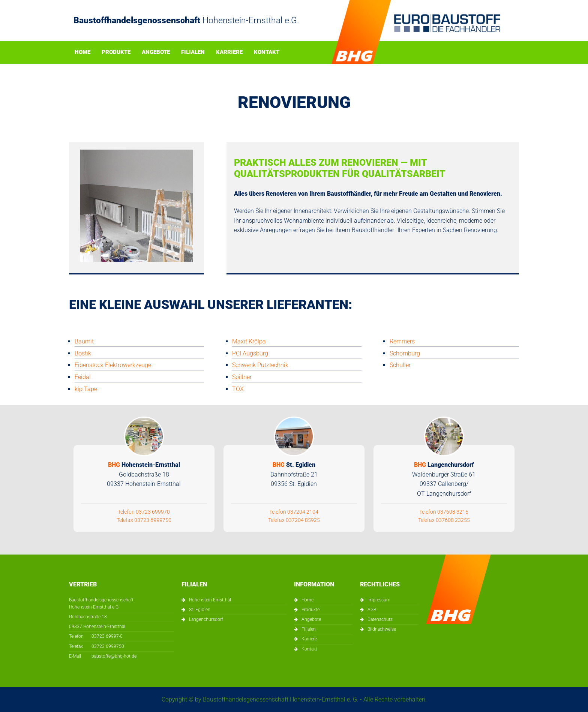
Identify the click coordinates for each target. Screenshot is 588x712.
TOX (238, 389)
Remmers (402, 341)
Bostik (83, 353)
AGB (372, 610)
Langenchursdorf (206, 619)
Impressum (379, 600)
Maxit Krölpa (249, 341)
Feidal (83, 377)
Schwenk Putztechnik (260, 365)
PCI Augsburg (250, 353)
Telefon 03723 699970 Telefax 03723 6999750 (144, 492)
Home (82, 52)
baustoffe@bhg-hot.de (114, 656)
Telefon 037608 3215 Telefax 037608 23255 (444, 492)
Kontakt (267, 52)
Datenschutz (380, 619)
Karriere (229, 52)
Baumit (84, 341)
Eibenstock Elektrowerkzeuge (113, 365)
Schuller (400, 365)
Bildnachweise (382, 629)
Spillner (242, 377)
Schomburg (405, 353)
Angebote (156, 52)
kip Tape (86, 389)
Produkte (116, 52)
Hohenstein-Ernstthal (210, 600)
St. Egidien (200, 610)
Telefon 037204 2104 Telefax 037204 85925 (294, 492)
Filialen (193, 52)
